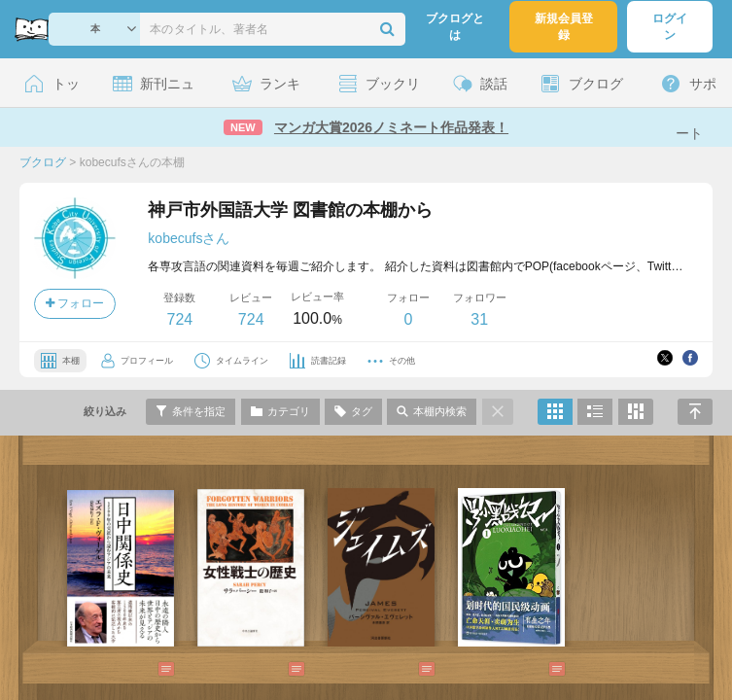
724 (179, 319)
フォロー (75, 303)
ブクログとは (455, 27)
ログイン (670, 27)
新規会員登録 (564, 27)
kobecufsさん (189, 238)
